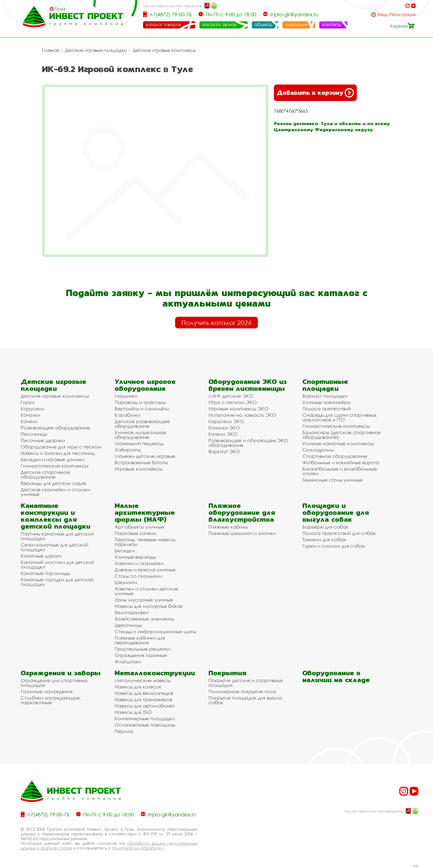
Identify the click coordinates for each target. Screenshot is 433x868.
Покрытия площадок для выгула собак (245, 700)
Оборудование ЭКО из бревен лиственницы (248, 385)
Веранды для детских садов (53, 483)
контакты (332, 25)
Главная (51, 50)
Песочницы (34, 434)
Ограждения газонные (141, 655)
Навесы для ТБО (133, 712)
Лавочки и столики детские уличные (146, 591)
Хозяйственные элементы (144, 619)
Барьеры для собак (325, 527)
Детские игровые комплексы (164, 50)
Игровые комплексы (138, 469)
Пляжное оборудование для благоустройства (242, 512)
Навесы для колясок (138, 687)
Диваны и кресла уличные (145, 570)
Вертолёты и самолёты (142, 409)
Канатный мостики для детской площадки (57, 564)
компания (296, 25)
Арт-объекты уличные (139, 527)
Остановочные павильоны (145, 725)
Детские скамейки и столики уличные (55, 492)
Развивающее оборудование (55, 428)
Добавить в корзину (315, 93)
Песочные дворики (43, 440)
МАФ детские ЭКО (231, 396)
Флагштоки (128, 662)
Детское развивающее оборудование (142, 424)
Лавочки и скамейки (139, 563)
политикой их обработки (138, 848)
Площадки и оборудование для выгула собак (336, 512)
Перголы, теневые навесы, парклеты (146, 542)
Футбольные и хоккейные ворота (341, 462)
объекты (263, 25)
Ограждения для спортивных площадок (54, 683)
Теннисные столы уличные (332, 480)
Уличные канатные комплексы (338, 443)
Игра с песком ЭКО (233, 402)
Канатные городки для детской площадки (57, 582)
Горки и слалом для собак (334, 546)
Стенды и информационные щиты (155, 631)
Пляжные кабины (228, 527)
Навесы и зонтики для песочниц (58, 453)
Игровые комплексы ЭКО (238, 409)
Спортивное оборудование (335, 456)
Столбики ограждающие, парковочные (51, 700)
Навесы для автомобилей (145, 706)
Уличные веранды (135, 557)
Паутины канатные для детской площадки (57, 536)
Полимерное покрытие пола (242, 691)
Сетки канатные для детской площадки (54, 547)
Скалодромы (318, 450)
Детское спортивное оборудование (45, 474)
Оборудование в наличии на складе (336, 676)
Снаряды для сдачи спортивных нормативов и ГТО (339, 417)
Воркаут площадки (325, 396)
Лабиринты (128, 450)
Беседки (125, 551)
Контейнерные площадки (145, 718)
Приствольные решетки (142, 649)
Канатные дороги (41, 556)
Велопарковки (131, 612)
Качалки (30, 415)
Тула (60, 9)
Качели (29, 421)
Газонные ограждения (47, 691)
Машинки (126, 396)
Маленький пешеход (139, 443)
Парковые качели (135, 533)
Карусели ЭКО (226, 421)
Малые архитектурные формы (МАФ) (145, 512)
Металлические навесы (142, 680)
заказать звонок (219, 25)
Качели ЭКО (223, 434)
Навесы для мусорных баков (148, 606)
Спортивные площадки (325, 385)
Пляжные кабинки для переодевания (140, 640)
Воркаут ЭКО (224, 451)
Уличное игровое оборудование (145, 385)
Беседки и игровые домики (53, 459)
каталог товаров (163, 25)
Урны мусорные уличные (144, 600)
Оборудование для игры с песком (61, 447)
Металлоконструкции (155, 673)
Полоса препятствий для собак (339, 533)
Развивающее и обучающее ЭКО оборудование (248, 443)
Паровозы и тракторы (140, 402)
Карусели (32, 409)
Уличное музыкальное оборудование (140, 435)
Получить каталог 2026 (216, 323)
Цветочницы (128, 625)
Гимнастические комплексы (54, 466)
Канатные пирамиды (45, 573)
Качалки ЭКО (224, 428)
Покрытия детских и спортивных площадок (246, 683)
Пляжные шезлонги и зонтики (242, 533)
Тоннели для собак (324, 539)
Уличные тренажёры (326, 402)
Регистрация (402, 14)
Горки (28, 402)
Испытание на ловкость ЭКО (242, 415)
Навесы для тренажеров (143, 699)
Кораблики (128, 415)
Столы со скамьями (138, 576)
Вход (383, 14)
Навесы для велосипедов (144, 693)
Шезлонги (126, 582)
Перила (124, 731)
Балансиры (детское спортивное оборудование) (342, 435)
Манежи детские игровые (145, 456)
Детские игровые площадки (96, 50)
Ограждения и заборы (61, 673)
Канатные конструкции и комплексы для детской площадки (56, 516)
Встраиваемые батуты (141, 462)
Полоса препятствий (327, 409)
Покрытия (227, 673)
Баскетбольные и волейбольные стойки (340, 471)
